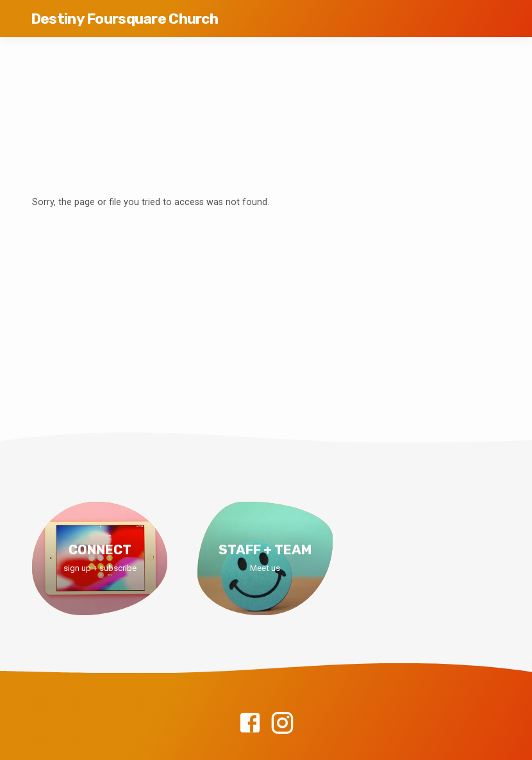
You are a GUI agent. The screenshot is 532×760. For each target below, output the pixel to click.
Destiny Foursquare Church (124, 19)
